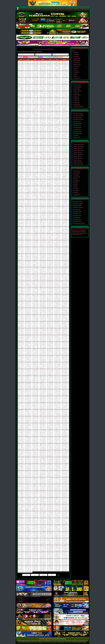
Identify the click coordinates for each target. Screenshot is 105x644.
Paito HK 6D (52, 9)
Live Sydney (45, 9)
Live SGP (39, 9)
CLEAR (21, 57)
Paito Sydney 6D (60, 9)
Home (28, 9)
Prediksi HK (76, 9)
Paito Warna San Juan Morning (43, 49)
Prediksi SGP (69, 9)
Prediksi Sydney (84, 9)
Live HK (33, 9)
